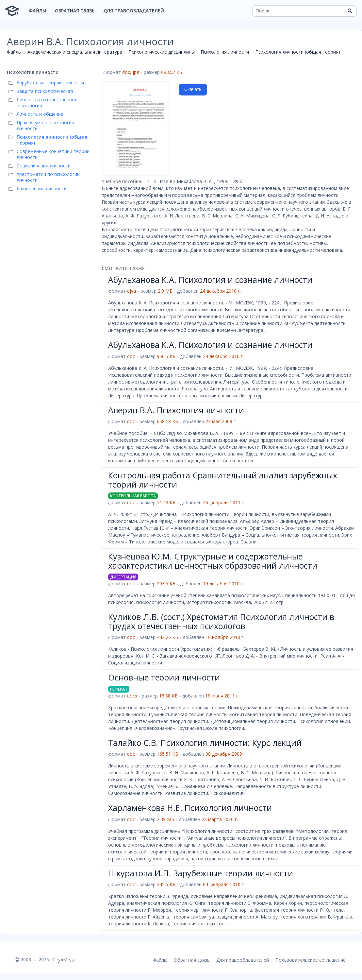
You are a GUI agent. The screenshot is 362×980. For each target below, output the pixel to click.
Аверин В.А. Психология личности (176, 410)
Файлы (38, 11)
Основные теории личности (164, 677)
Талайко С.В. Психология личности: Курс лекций (205, 743)
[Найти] (350, 11)
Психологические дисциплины (162, 52)
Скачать (193, 89)
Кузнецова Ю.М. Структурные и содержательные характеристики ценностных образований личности (213, 561)
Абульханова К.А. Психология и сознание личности (210, 280)
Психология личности (225, 52)
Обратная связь (75, 11)
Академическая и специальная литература (75, 52)
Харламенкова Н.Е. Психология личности (190, 808)
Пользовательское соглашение (311, 960)
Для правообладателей (134, 11)
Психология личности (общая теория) (298, 52)
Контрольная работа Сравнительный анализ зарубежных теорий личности (223, 480)
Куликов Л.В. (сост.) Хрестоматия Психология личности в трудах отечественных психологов (221, 621)
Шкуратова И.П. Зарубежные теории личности (201, 873)
